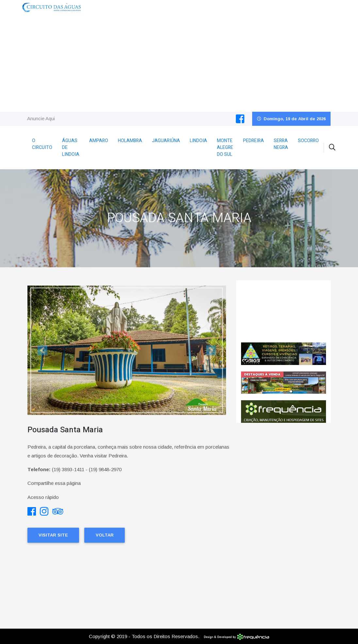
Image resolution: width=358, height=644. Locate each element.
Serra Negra (281, 144)
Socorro (308, 141)
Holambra (130, 141)
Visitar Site (53, 535)
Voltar (105, 535)
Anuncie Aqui (41, 118)
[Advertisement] (179, 63)
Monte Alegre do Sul (225, 148)
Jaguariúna (166, 141)
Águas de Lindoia (71, 148)
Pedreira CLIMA (284, 311)
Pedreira (253, 141)
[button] (42, 350)
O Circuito (42, 144)
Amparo (99, 141)
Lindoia (198, 141)
